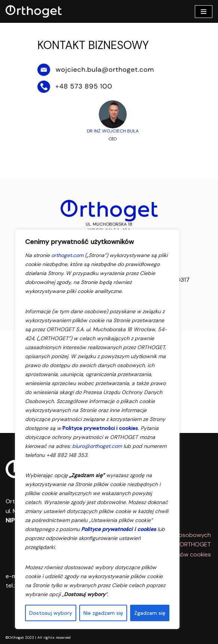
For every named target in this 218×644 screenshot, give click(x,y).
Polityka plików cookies (180, 554)
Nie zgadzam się (103, 613)
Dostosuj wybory (51, 613)
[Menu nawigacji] (204, 12)
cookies (128, 428)
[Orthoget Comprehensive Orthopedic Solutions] (36, 11)
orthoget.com (67, 255)
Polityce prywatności (89, 428)
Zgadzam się (150, 613)
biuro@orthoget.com (97, 446)
